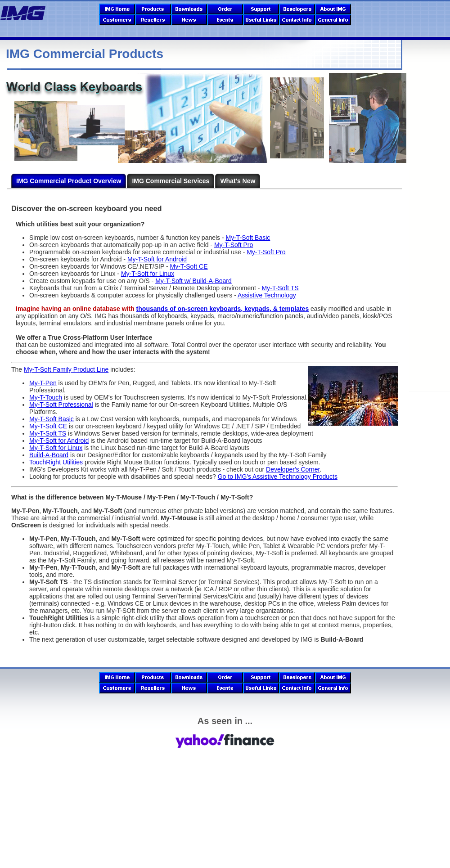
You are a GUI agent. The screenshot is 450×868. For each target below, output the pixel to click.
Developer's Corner (293, 469)
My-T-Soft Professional (61, 405)
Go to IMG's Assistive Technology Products (278, 477)
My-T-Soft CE (189, 266)
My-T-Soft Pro (234, 245)
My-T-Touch (46, 397)
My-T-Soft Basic (248, 238)
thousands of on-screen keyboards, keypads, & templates (223, 309)
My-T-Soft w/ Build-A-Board (193, 281)
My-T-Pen (43, 383)
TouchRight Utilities (56, 462)
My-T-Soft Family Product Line (66, 369)
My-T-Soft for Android (157, 259)
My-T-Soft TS (280, 288)
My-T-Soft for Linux (148, 274)
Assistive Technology (267, 295)
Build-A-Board (49, 455)
